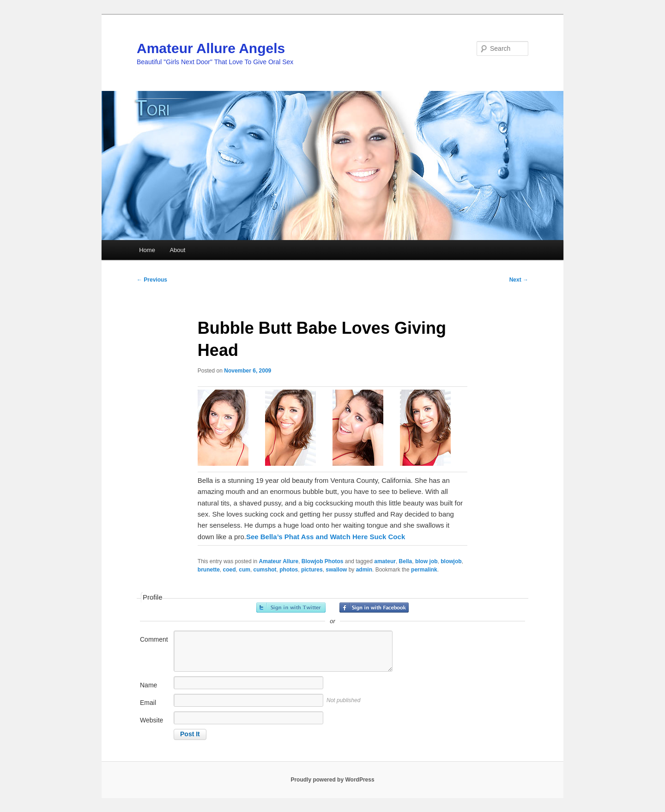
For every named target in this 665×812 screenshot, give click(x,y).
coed (230, 570)
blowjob (451, 561)
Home (147, 250)
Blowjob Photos (323, 561)
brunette (209, 570)
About (177, 250)
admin (364, 570)
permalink (424, 570)
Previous (152, 280)
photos (289, 570)
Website (151, 720)
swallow (336, 570)
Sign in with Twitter (291, 607)
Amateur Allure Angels (211, 48)
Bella (406, 561)
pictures (312, 570)
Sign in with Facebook (374, 607)
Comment (154, 639)
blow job (426, 561)
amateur (385, 561)
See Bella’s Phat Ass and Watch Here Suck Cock (326, 537)
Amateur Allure (279, 561)
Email (148, 703)
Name (148, 685)
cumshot (265, 570)
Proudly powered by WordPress (332, 780)
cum (245, 570)
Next (519, 280)
